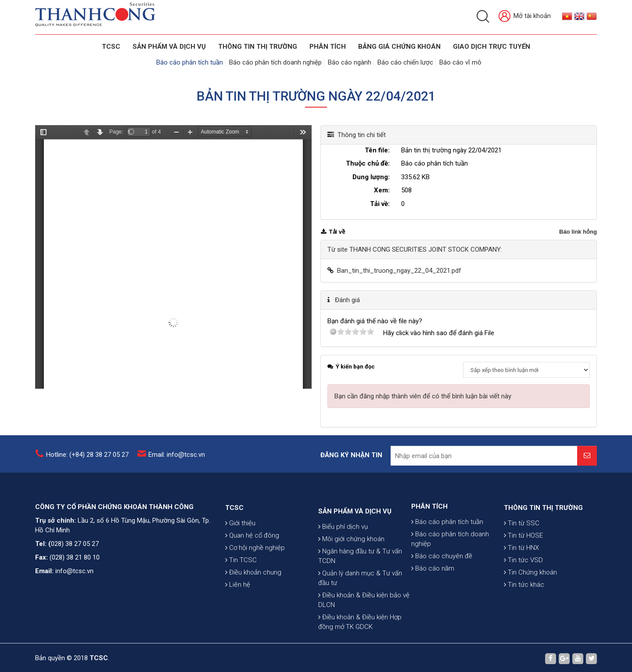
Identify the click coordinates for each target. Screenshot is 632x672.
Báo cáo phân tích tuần (190, 62)
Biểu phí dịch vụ (343, 576)
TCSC (111, 47)
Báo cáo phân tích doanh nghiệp (275, 62)
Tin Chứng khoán (530, 607)
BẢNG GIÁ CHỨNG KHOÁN (399, 47)
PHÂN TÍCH (429, 535)
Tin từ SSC (522, 557)
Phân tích (328, 47)
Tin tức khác (524, 619)
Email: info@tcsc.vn (177, 460)
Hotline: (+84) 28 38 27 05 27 (87, 460)
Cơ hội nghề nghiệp (255, 582)
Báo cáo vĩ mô (460, 62)
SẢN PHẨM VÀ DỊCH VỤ (169, 47)
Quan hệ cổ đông (252, 570)
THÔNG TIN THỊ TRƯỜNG (258, 47)
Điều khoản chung (253, 607)
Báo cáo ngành (350, 62)
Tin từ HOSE (523, 570)
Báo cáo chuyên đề (442, 585)
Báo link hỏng (578, 232)
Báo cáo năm (433, 597)
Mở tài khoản (525, 16)
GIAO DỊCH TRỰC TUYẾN (492, 47)
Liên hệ (238, 619)
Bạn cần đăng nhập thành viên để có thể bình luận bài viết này (423, 396)
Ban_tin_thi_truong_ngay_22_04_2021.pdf (399, 271)
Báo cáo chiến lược (405, 62)
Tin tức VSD (523, 594)
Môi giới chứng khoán (351, 589)
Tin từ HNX (521, 582)
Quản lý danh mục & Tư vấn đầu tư (360, 628)
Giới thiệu (240, 557)
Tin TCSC (241, 594)
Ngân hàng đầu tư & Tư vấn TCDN (360, 606)
